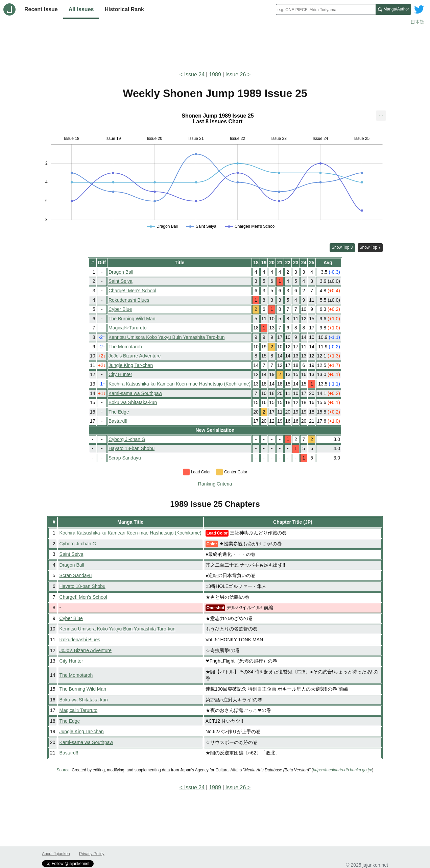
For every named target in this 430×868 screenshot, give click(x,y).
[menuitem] (381, 116)
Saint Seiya (121, 281)
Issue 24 (195, 75)
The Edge (119, 412)
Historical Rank (124, 9)
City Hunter (120, 374)
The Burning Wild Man (132, 319)
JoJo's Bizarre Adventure (135, 356)
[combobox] (326, 9)
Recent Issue (41, 9)
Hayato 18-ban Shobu (132, 448)
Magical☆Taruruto (128, 328)
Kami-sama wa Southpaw (135, 393)
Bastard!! (118, 421)
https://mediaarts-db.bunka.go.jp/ (343, 770)
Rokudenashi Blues (129, 300)
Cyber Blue (120, 309)
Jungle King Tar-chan (131, 365)
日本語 (417, 22)
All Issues (81, 9)
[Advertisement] (215, 47)
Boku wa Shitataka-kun (133, 402)
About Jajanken (56, 854)
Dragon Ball (121, 272)
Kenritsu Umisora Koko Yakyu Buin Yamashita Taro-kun (166, 337)
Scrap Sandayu (125, 458)
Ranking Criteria (215, 484)
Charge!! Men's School (132, 291)
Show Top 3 (342, 247)
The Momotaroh (125, 347)
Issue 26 (236, 75)
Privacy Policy (92, 854)
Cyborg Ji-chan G (127, 439)
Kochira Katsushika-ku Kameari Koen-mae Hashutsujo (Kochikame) (180, 384)
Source (63, 770)
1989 (215, 75)
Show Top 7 (370, 247)
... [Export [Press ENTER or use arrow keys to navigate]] (381, 114)
